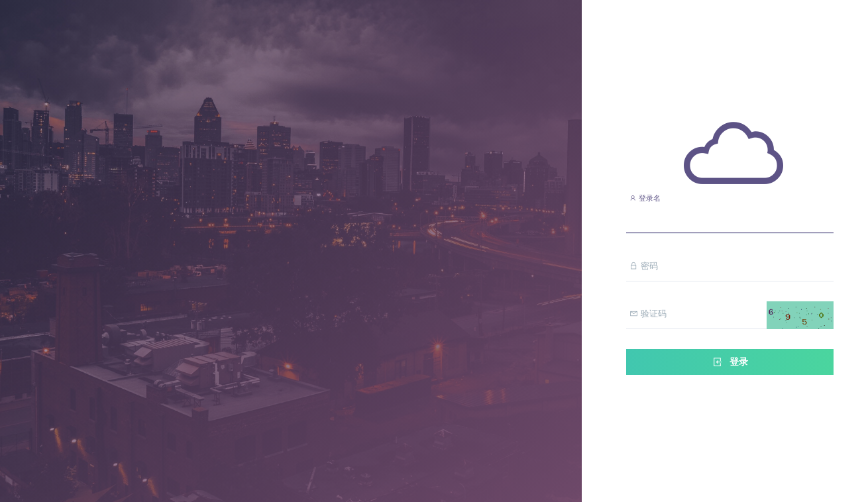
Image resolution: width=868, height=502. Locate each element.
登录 (730, 362)
